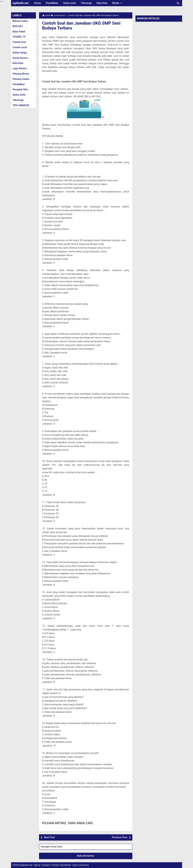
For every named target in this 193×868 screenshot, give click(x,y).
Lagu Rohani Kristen (24, 68)
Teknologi (86, 3)
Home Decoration (22, 58)
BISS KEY (18, 26)
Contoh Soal (19, 42)
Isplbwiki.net (21, 3)
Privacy (55, 865)
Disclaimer (66, 865)
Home (38, 3)
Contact (46, 865)
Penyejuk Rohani (22, 89)
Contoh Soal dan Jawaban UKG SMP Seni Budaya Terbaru (82, 26)
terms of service (81, 865)
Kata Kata (102, 3)
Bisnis (118, 3)
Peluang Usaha (21, 79)
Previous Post (120, 837)
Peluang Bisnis (21, 74)
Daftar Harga (20, 53)
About (37, 865)
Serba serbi (69, 3)
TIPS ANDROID (21, 105)
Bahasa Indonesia (22, 21)
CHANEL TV (19, 37)
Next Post (49, 837)
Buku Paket (19, 32)
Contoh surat (20, 47)
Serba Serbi (19, 95)
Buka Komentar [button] (86, 856)
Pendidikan (52, 3)
